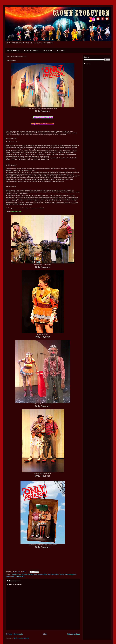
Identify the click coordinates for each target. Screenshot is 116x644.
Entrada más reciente (14, 634)
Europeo (31, 574)
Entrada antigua (73, 634)
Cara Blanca (48, 50)
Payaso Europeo (20, 576)
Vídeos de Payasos (31, 50)
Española (25, 574)
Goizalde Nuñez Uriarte (40, 574)
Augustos (61, 50)
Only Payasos (52, 574)
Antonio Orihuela (17, 574)
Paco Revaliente (61, 574)
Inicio (45, 634)
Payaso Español (10, 576)
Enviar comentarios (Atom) (21, 638)
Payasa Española (71, 574)
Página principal (13, 50)
